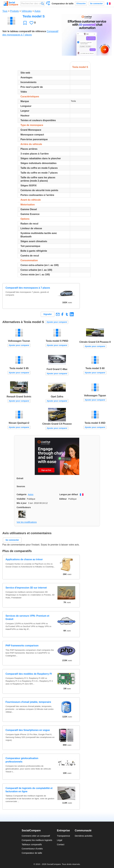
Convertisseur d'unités (32, 849)
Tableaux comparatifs (32, 844)
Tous (5, 11)
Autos (37, 11)
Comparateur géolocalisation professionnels (22, 760)
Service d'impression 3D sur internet (26, 588)
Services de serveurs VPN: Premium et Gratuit (27, 617)
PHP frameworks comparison (22, 646)
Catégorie (22, 494)
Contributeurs (24, 507)
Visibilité (21, 499)
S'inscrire (81, 3)
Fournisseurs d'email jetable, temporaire (28, 702)
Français (109, 4)
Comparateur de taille (63, 4)
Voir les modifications (27, 522)
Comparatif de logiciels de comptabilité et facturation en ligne (29, 790)
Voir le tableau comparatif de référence (24, 31)
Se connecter (96, 3)
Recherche (42, 3)
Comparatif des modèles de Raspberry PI (29, 674)
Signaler (48, 314)
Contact (61, 844)
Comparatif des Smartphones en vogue (28, 730)
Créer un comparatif (48, 4)
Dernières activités (84, 836)
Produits (14, 11)
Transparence (63, 836)
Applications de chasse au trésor (24, 559)
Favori (25, 23)
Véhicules (27, 11)
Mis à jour (22, 503)
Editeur (63, 499)
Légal (59, 840)
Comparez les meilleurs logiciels (37, 840)
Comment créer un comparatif (36, 836)
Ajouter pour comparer (57, 322)
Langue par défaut (69, 494)
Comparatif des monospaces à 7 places (28, 288)
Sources (21, 486)
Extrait (20, 478)
